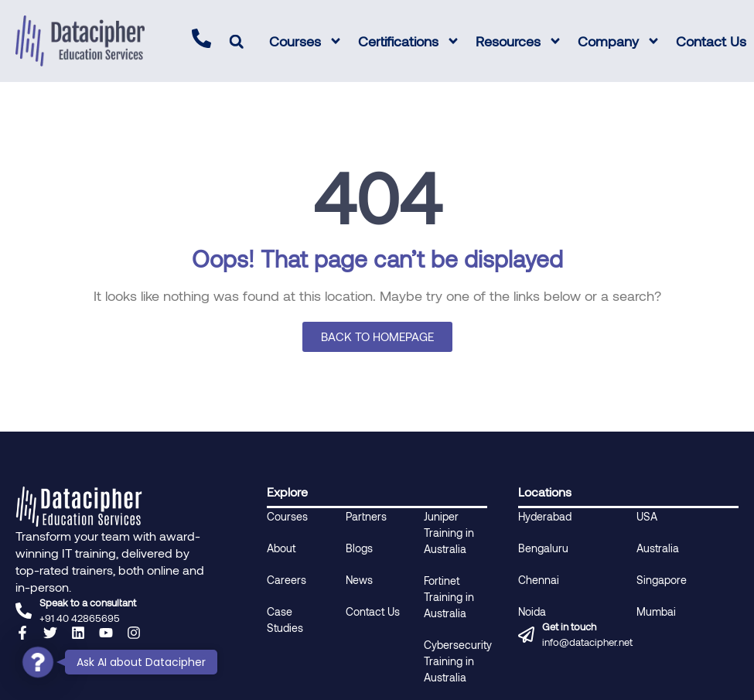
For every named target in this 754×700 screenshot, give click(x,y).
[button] (236, 41)
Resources (519, 41)
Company (619, 41)
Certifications (409, 41)
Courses (306, 41)
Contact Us (711, 41)
